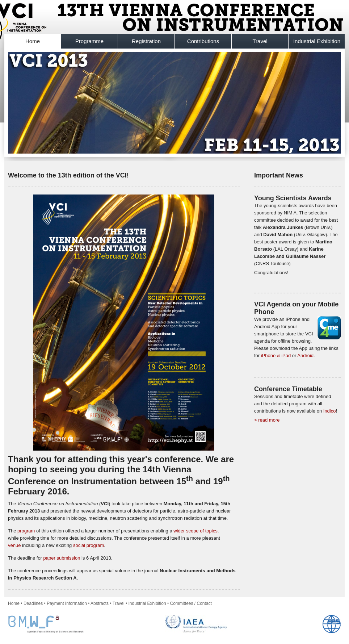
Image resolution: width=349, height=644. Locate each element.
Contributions (203, 41)
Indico (330, 411)
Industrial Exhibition (317, 41)
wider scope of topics (195, 531)
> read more (267, 420)
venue (14, 545)
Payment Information (67, 603)
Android (305, 356)
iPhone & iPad (276, 356)
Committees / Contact (191, 603)
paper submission (62, 558)
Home (33, 41)
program (26, 531)
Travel (260, 41)
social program (89, 545)
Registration (146, 41)
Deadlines (33, 603)
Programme (89, 41)
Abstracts (100, 603)
